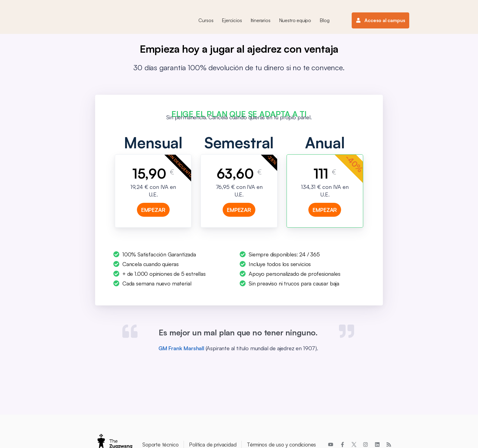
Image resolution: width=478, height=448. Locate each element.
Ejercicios (232, 20)
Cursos (206, 20)
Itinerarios (261, 20)
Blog (324, 20)
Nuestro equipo (295, 20)
